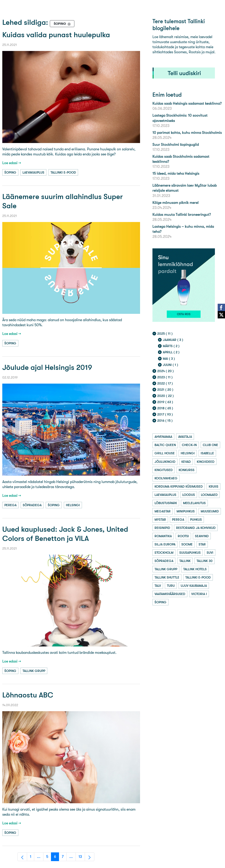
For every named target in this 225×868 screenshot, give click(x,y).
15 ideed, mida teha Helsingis (176, 173)
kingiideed (206, 462)
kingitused (164, 470)
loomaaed (209, 495)
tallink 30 (205, 561)
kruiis (214, 486)
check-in (189, 445)
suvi (210, 553)
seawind (202, 536)
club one (210, 445)
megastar (163, 511)
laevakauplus (33, 172)
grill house (165, 453)
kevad (186, 462)
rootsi (183, 536)
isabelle (207, 453)
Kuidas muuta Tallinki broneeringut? (182, 215)
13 (82, 858)
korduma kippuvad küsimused (179, 486)
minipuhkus (186, 511)
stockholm (164, 553)
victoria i (199, 594)
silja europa (165, 544)
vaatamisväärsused (170, 594)
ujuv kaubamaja (194, 586)
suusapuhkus (190, 553)
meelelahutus (194, 503)
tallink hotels (195, 569)
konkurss (187, 470)
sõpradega (32, 505)
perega (10, 505)
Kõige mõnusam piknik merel (176, 203)
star (202, 544)
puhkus (196, 520)
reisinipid (162, 528)
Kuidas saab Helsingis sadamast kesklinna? (187, 103)
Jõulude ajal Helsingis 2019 (47, 367)
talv (158, 586)
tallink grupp (34, 671)
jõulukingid (165, 462)
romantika (163, 536)
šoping (10, 172)
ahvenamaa (163, 437)
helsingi (73, 505)
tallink (185, 561)
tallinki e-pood (63, 172)
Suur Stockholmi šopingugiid (176, 145)
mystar (160, 520)
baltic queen (165, 445)
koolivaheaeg (166, 478)
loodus (189, 495)
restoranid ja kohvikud (196, 528)
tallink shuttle (167, 577)
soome (187, 544)
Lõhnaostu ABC (28, 695)
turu (171, 586)
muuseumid (210, 511)
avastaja (185, 437)
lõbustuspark (166, 503)
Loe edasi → (12, 163)
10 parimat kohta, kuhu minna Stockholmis (187, 133)
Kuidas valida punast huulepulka (56, 35)
